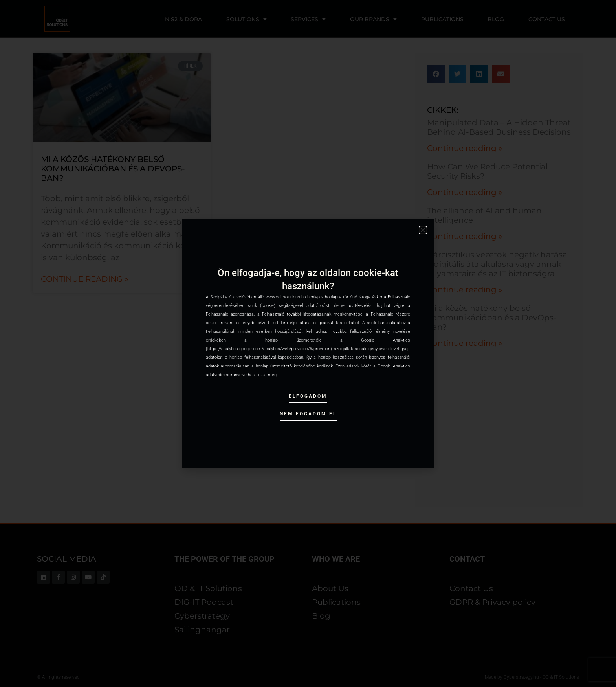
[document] (308, 343)
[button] (423, 230)
